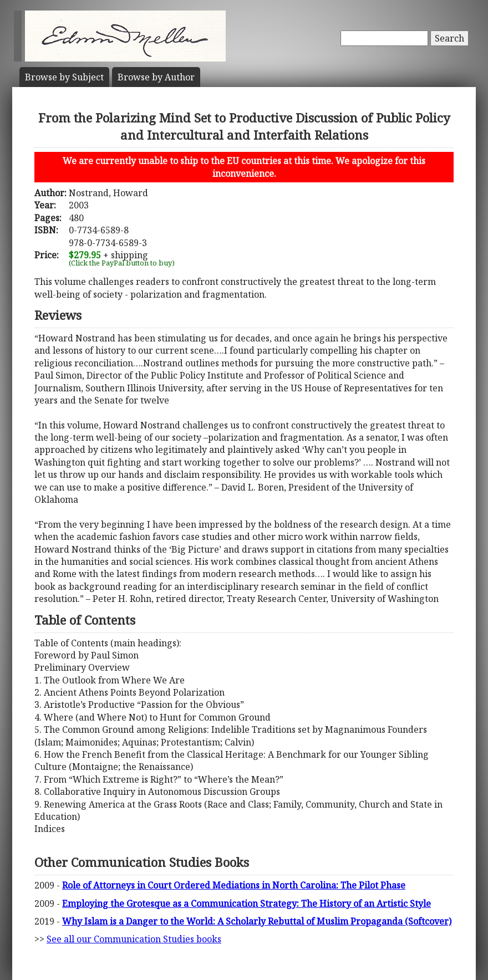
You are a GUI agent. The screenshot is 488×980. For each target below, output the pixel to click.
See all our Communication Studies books (134, 939)
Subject (64, 77)
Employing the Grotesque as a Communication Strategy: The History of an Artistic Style (246, 904)
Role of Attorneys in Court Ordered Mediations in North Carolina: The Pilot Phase (234, 885)
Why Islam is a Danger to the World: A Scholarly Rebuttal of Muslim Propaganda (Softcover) (257, 921)
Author (156, 77)
